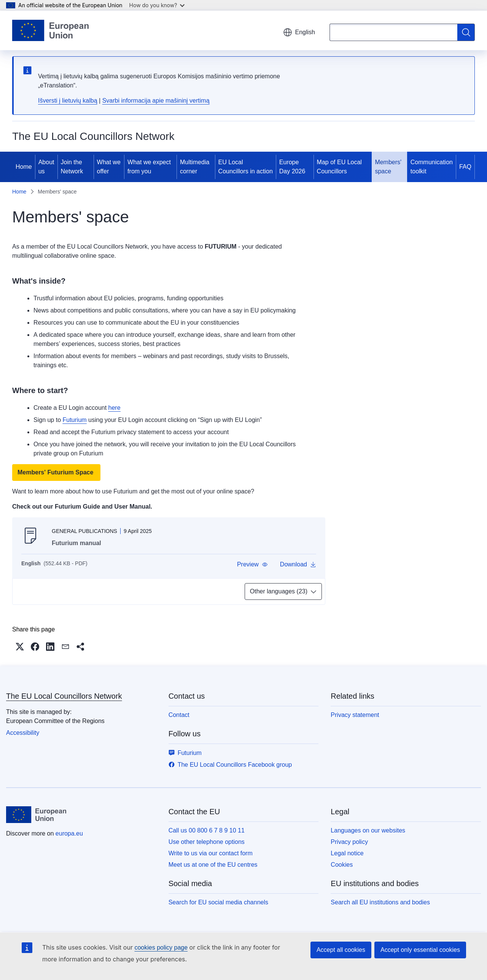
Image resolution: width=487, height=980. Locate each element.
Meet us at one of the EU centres (213, 865)
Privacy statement (355, 715)
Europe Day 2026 (292, 167)
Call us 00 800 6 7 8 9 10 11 (207, 830)
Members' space (388, 167)
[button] (252, 565)
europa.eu (69, 833)
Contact (179, 715)
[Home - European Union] (50, 30)
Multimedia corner (195, 167)
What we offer (109, 167)
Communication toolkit (432, 167)
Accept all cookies (341, 950)
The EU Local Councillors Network (64, 696)
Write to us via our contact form (211, 853)
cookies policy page (161, 947)
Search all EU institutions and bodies (380, 902)
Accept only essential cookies (420, 950)
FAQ (465, 167)
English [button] (299, 32)
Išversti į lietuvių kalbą (68, 101)
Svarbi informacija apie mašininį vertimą (156, 101)
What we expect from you (149, 167)
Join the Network (72, 167)
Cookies (342, 865)
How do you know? (157, 5)
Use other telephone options (207, 842)
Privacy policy (349, 842)
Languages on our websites (368, 830)
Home (24, 167)
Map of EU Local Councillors (339, 167)
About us (46, 167)
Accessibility (23, 733)
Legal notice (347, 853)
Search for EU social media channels (218, 902)
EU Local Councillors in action (246, 167)
